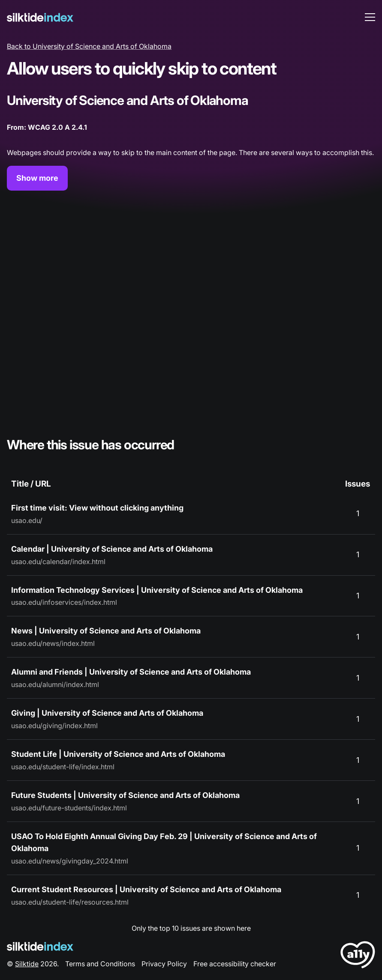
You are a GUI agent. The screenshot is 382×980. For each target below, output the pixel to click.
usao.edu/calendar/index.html (58, 562)
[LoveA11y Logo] (358, 956)
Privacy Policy (164, 964)
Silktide (27, 964)
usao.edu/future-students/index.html (69, 808)
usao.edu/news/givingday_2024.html (70, 861)
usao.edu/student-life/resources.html (70, 902)
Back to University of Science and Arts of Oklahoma (89, 46)
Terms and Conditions (100, 964)
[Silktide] (40, 17)
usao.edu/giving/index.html (54, 726)
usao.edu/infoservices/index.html (64, 602)
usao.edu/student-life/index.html (63, 767)
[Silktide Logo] (40, 946)
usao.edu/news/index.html (53, 643)
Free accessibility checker (235, 964)
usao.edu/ (27, 520)
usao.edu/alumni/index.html (55, 684)
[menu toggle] (370, 17)
